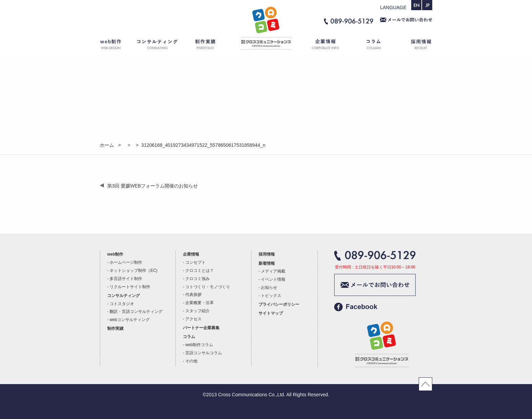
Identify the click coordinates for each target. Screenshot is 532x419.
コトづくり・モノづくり (208, 287)
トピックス (271, 296)
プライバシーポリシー (279, 304)
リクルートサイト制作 (130, 287)
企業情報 (322, 46)
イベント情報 (273, 279)
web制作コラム (199, 345)
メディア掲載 (273, 271)
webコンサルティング (130, 320)
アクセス (193, 319)
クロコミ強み (197, 279)
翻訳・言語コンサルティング (136, 312)
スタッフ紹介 (197, 311)
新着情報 (267, 263)
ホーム (266, 46)
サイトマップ (271, 313)
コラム (375, 46)
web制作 (115, 46)
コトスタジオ (122, 304)
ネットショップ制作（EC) (133, 271)
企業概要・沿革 (199, 303)
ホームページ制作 (126, 262)
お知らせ (269, 287)
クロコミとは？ (199, 271)
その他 (191, 361)
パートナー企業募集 (201, 328)
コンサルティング (157, 46)
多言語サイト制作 (126, 279)
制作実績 (212, 46)
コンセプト (195, 262)
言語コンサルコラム (204, 353)
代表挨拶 (193, 295)
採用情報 (415, 46)
